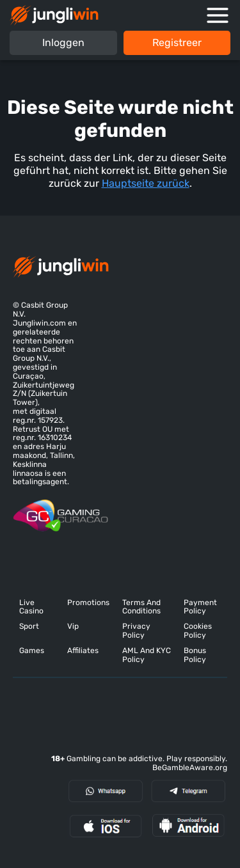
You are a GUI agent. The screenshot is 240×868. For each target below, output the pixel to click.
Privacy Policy (136, 631)
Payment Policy (200, 607)
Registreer (177, 43)
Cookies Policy (198, 631)
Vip (73, 627)
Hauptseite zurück (146, 183)
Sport (29, 627)
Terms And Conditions (141, 607)
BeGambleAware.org (190, 768)
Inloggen (63, 43)
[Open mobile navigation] (218, 15)
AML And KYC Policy (147, 655)
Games (32, 651)
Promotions (88, 603)
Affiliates (83, 651)
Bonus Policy (195, 655)
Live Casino (31, 607)
